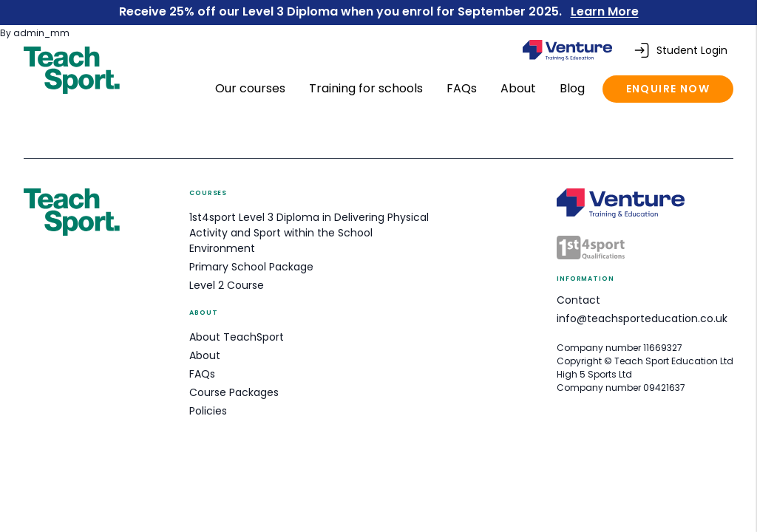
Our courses (252, 88)
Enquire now (668, 89)
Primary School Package (251, 267)
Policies (208, 411)
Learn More (605, 11)
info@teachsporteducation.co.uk (642, 318)
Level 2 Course (227, 285)
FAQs (463, 88)
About (520, 88)
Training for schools (367, 88)
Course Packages (234, 392)
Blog (574, 88)
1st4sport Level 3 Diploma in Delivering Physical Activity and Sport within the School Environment (309, 233)
